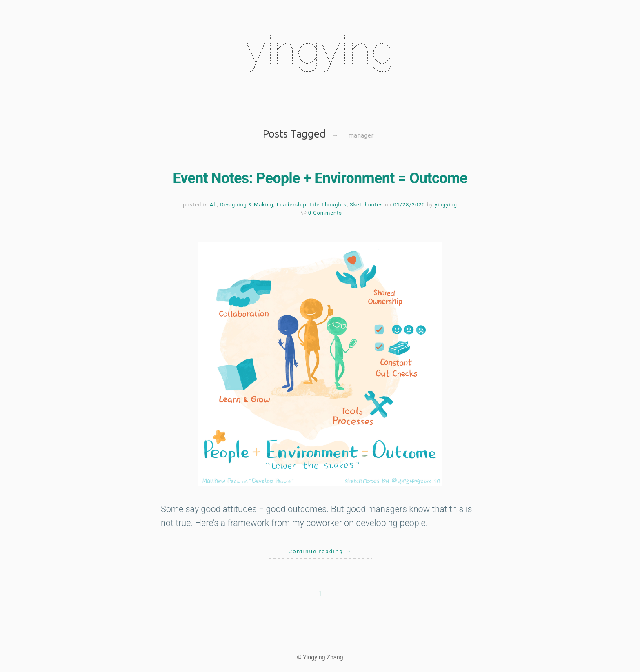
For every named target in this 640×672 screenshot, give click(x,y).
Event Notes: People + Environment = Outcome (320, 178)
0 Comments (325, 213)
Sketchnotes (367, 205)
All (213, 205)
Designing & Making (247, 205)
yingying (320, 50)
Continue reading (320, 551)
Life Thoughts (328, 205)
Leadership (292, 205)
